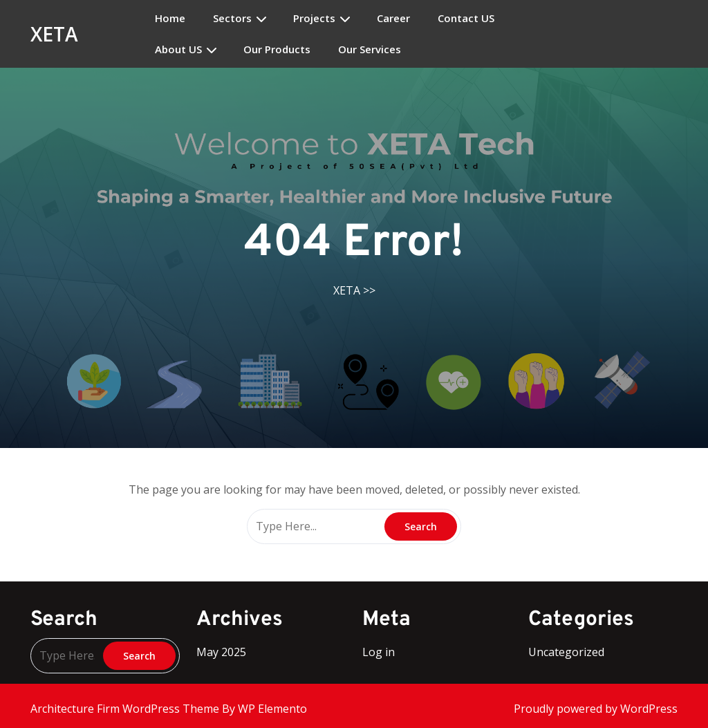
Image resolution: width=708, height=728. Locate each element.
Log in (379, 652)
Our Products (277, 49)
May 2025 (221, 652)
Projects (314, 18)
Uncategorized (566, 652)
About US (178, 49)
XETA (54, 34)
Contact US (466, 18)
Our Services (370, 49)
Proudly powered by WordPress (596, 709)
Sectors (232, 18)
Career (393, 18)
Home (170, 18)
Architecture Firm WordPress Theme (126, 709)
